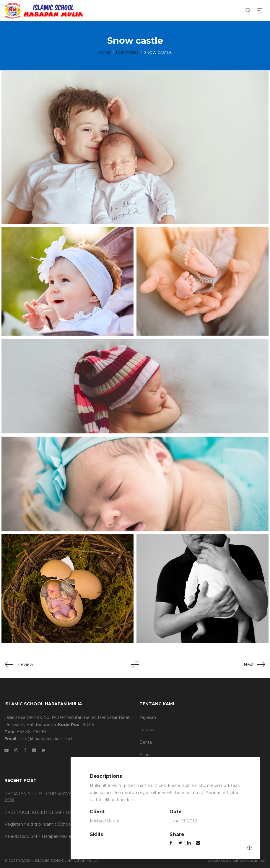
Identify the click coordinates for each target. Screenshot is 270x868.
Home (104, 53)
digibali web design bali (246, 860)
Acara (145, 755)
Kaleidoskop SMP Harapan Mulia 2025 (43, 836)
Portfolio (127, 53)
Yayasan (148, 717)
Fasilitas (147, 730)
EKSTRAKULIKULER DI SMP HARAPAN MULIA (54, 812)
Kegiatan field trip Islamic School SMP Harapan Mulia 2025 (64, 824)
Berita (146, 742)
